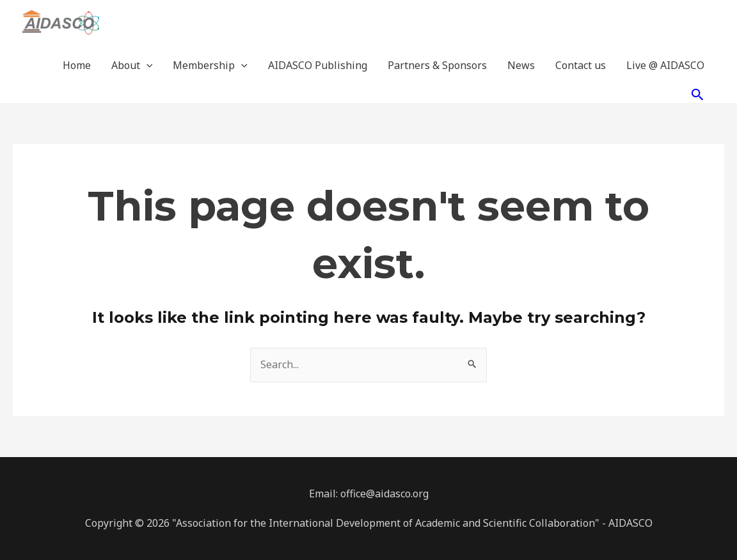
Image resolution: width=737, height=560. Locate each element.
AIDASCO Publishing (318, 65)
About (132, 65)
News (521, 65)
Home (77, 65)
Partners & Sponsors (437, 65)
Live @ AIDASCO (665, 65)
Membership (210, 65)
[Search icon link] (698, 94)
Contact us (581, 65)
